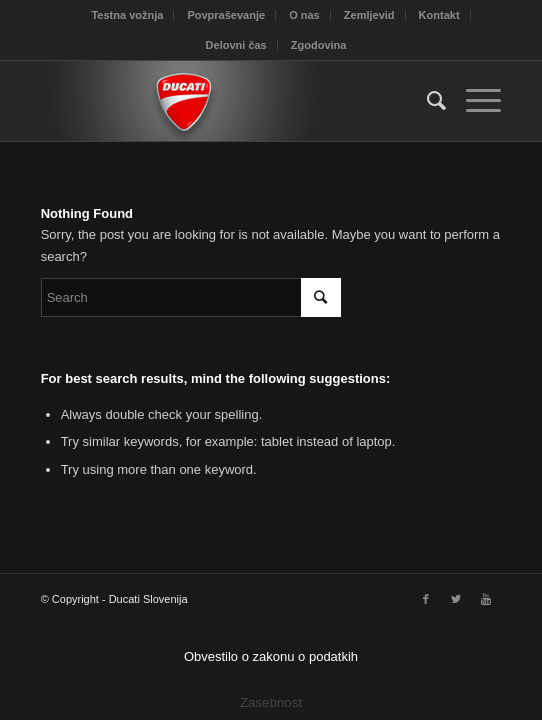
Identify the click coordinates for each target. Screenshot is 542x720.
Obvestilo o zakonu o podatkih (271, 656)
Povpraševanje (226, 15)
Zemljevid (369, 15)
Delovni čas (236, 45)
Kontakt (439, 15)
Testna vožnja (127, 15)
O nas (304, 15)
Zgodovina (319, 45)
